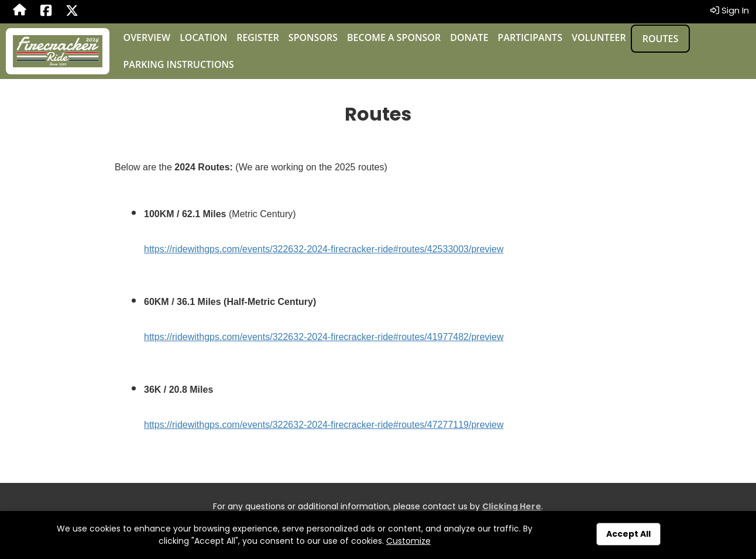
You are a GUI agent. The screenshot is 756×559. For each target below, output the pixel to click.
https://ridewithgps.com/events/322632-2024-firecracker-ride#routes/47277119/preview (324, 425)
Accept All (628, 534)
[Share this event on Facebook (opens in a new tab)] (46, 12)
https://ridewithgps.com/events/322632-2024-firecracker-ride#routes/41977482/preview (324, 337)
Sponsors (313, 37)
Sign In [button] (730, 10)
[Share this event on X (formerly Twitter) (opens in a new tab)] (72, 12)
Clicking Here (512, 506)
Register (258, 37)
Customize (408, 541)
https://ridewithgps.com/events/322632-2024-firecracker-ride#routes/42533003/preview (324, 249)
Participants (530, 37)
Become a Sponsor (394, 37)
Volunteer (599, 37)
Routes (660, 39)
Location (203, 37)
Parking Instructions (179, 64)
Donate (469, 37)
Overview (147, 37)
